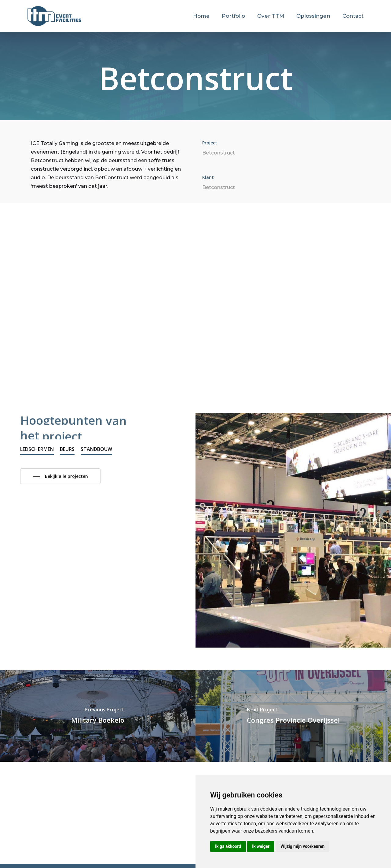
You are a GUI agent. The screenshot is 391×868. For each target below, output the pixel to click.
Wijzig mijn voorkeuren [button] (302, 846)
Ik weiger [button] (261, 846)
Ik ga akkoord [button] (228, 846)
